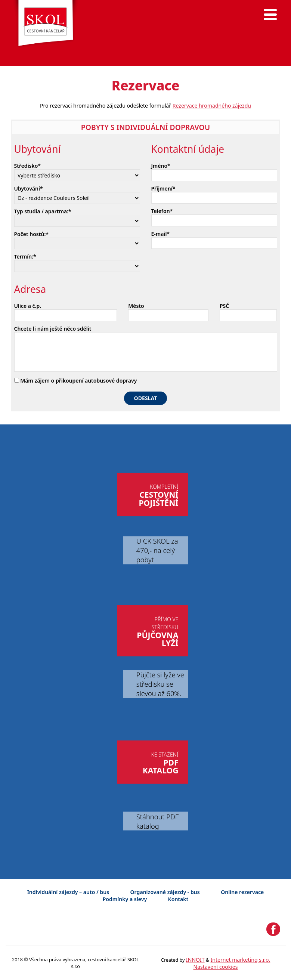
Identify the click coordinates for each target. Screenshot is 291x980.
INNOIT (195, 960)
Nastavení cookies (215, 967)
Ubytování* (29, 188)
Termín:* (25, 256)
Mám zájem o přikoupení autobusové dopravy (76, 381)
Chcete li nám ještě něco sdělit (53, 329)
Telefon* (162, 211)
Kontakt (178, 899)
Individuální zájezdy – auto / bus (68, 892)
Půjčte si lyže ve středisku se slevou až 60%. (160, 684)
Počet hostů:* (31, 234)
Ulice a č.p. (28, 306)
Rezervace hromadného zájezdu (212, 106)
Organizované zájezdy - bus (165, 892)
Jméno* (161, 166)
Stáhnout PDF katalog (157, 821)
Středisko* (28, 166)
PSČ (224, 306)
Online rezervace (242, 892)
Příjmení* (163, 188)
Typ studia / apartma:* (43, 211)
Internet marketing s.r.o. (241, 960)
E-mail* (161, 234)
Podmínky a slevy (125, 899)
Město (136, 306)
